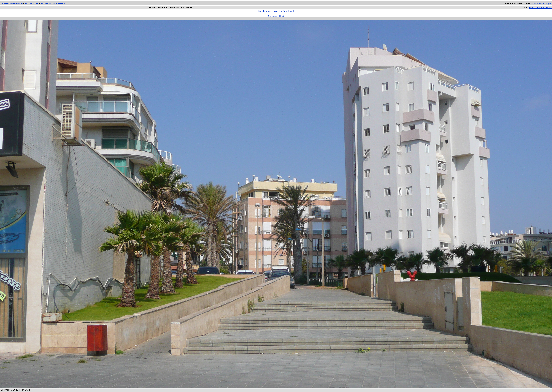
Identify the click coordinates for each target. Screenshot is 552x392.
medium (541, 3)
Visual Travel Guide (12, 3)
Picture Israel (32, 3)
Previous (272, 16)
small (534, 3)
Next (282, 16)
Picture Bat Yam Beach (53, 3)
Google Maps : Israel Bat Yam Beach (276, 11)
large (548, 3)
